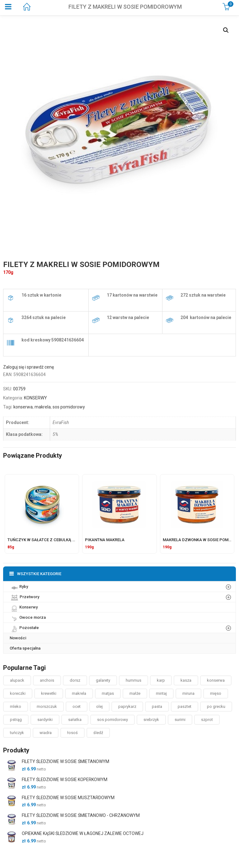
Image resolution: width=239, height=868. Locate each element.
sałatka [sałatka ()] (75, 720)
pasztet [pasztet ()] (185, 706)
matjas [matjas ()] (108, 693)
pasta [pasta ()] (157, 706)
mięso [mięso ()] (216, 693)
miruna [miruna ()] (188, 693)
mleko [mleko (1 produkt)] (16, 706)
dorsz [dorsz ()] (75, 680)
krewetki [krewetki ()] (49, 693)
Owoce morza (28, 617)
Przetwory (24, 597)
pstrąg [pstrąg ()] (16, 720)
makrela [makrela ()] (79, 693)
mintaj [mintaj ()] (161, 693)
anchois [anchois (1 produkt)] (47, 680)
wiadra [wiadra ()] (46, 733)
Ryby (19, 586)
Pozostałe (24, 627)
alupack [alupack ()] (17, 680)
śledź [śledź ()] (98, 733)
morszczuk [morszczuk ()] (47, 706)
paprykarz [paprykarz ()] (127, 706)
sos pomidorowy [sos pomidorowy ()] (112, 720)
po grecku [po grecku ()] (216, 706)
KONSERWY (35, 398)
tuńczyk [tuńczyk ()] (17, 733)
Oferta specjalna (25, 648)
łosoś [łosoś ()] (73, 733)
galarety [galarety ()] (103, 680)
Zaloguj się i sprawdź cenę (28, 367)
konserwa (23, 407)
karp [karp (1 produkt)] (161, 680)
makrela (43, 407)
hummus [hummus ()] (134, 680)
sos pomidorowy (69, 407)
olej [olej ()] (99, 706)
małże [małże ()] (135, 693)
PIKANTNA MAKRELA (105, 540)
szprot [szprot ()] (207, 720)
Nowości (18, 638)
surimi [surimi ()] (180, 720)
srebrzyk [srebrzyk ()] (151, 720)
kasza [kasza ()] (186, 680)
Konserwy (24, 607)
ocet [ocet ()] (77, 706)
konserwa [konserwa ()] (216, 680)
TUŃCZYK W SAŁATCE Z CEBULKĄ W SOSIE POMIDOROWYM (63, 540)
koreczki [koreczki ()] (18, 693)
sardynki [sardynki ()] (45, 720)
